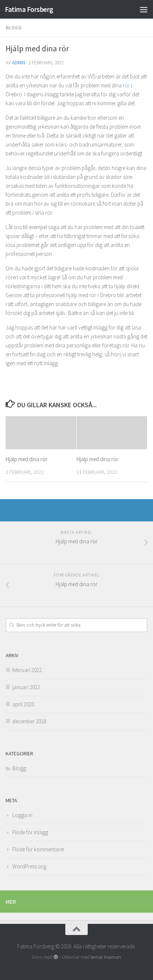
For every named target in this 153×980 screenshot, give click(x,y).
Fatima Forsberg (29, 9)
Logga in (22, 815)
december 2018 (29, 721)
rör (126, 85)
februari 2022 (27, 670)
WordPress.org (29, 866)
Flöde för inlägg (30, 832)
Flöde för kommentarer (38, 849)
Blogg (14, 28)
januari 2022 (26, 687)
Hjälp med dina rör (26, 459)
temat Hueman (106, 957)
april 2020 (23, 704)
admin (18, 63)
